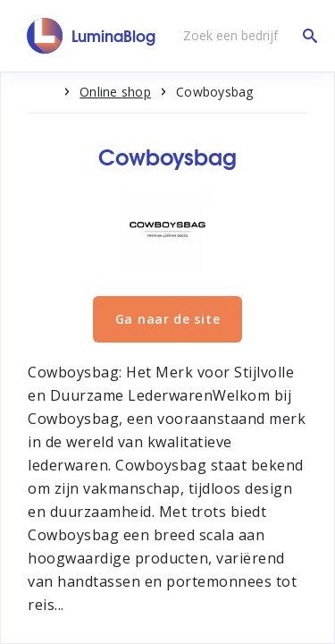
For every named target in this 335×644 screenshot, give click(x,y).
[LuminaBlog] (92, 36)
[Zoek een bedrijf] (246, 36)
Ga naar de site (168, 319)
